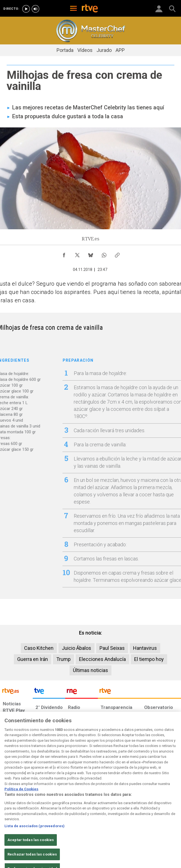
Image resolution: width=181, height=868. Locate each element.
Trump (63, 659)
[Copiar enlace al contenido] (117, 254)
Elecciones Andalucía (102, 659)
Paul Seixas (112, 648)
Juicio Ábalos (77, 648)
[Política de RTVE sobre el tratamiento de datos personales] (28, 824)
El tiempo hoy (149, 659)
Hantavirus (145, 648)
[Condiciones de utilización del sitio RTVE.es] (7, 824)
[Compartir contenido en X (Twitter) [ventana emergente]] (77, 254)
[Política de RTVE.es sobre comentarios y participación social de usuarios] (166, 824)
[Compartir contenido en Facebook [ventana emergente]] (64, 254)
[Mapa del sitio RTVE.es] (124, 824)
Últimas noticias (90, 670)
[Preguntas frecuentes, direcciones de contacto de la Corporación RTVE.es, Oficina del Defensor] (141, 821)
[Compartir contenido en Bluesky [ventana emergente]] (91, 254)
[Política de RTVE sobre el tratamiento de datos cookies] (53, 824)
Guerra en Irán (33, 659)
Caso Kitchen (39, 648)
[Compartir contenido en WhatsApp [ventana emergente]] (104, 254)
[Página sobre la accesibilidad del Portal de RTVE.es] (104, 821)
